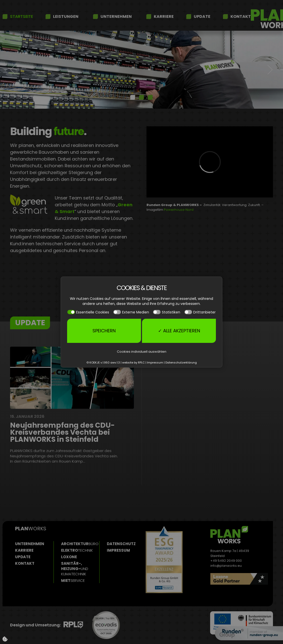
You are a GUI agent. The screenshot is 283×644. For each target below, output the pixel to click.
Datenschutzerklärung (181, 363)
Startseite (21, 16)
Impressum (118, 550)
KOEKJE (95, 363)
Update (202, 16)
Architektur (80, 544)
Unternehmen (30, 544)
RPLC (141, 363)
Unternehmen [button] (116, 16)
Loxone (69, 557)
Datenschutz (121, 544)
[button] (13, 70)
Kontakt (241, 16)
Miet (73, 580)
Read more (251, 595)
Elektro (77, 550)
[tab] (133, 97)
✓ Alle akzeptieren (179, 331)
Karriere (164, 16)
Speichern (104, 331)
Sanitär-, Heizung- (75, 569)
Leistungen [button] (66, 16)
